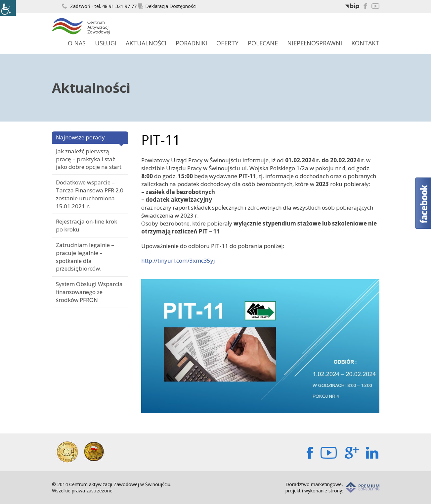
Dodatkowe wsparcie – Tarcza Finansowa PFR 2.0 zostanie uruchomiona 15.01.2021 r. (90, 194)
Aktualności (146, 43)
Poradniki (191, 43)
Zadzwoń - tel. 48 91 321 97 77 (99, 6)
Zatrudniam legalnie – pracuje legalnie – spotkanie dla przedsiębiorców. (85, 257)
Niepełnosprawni (315, 43)
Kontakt (365, 43)
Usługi (106, 43)
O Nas (77, 43)
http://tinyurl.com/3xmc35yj (178, 260)
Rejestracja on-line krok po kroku (86, 225)
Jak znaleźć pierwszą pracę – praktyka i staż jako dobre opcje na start (89, 159)
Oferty (227, 43)
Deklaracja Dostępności (167, 6)
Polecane (263, 43)
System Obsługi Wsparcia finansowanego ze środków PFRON (89, 292)
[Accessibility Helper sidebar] (8, 8)
